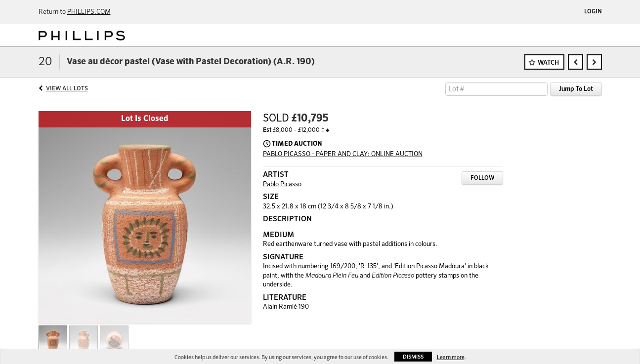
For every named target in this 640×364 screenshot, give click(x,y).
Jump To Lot (576, 89)
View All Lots (67, 89)
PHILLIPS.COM (89, 12)
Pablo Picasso (282, 184)
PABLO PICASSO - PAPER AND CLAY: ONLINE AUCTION (343, 154)
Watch (548, 63)
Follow (482, 178)
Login (593, 12)
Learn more (451, 357)
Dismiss (413, 357)
